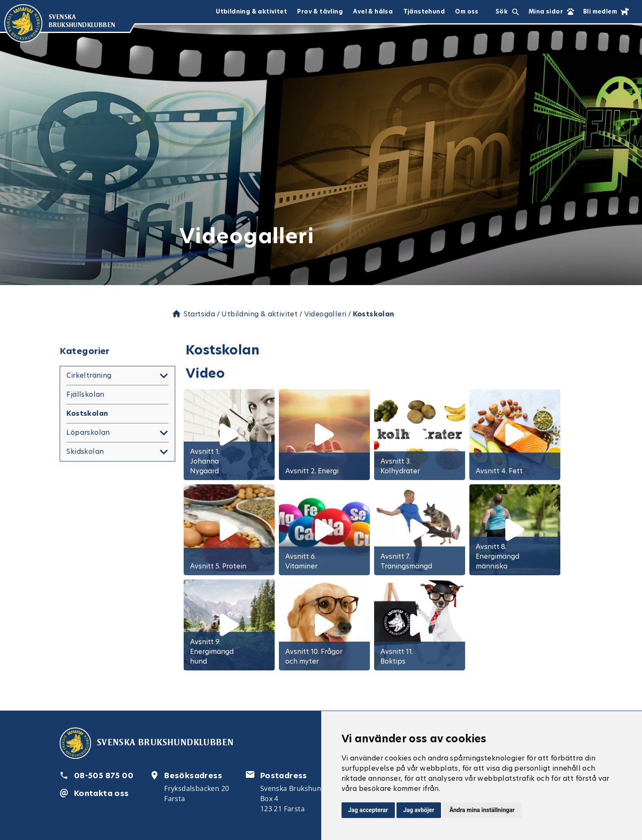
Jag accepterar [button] (368, 810)
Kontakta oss (102, 793)
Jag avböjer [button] (419, 810)
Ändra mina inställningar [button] (482, 810)
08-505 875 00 (104, 775)
